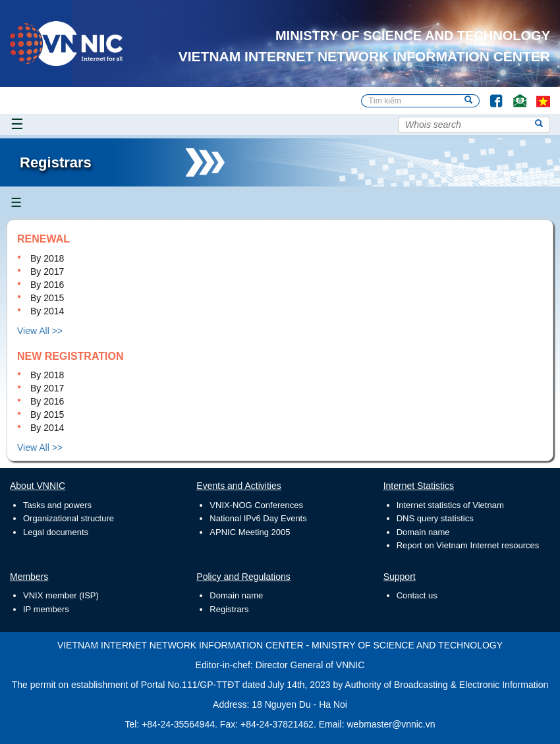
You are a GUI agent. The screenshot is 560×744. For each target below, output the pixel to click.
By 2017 (47, 272)
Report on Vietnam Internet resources (468, 545)
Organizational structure (69, 518)
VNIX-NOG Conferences (256, 505)
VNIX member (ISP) (61, 595)
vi (543, 101)
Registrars (229, 609)
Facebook (491, 95)
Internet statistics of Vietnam (450, 505)
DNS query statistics (435, 518)
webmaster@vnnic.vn (391, 724)
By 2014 (47, 311)
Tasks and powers (57, 505)
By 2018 (47, 258)
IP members (46, 609)
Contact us (417, 595)
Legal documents (56, 532)
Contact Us (515, 95)
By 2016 (47, 285)
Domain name (423, 532)
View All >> (40, 331)
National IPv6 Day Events (258, 518)
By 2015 (47, 298)
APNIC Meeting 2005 (250, 532)
